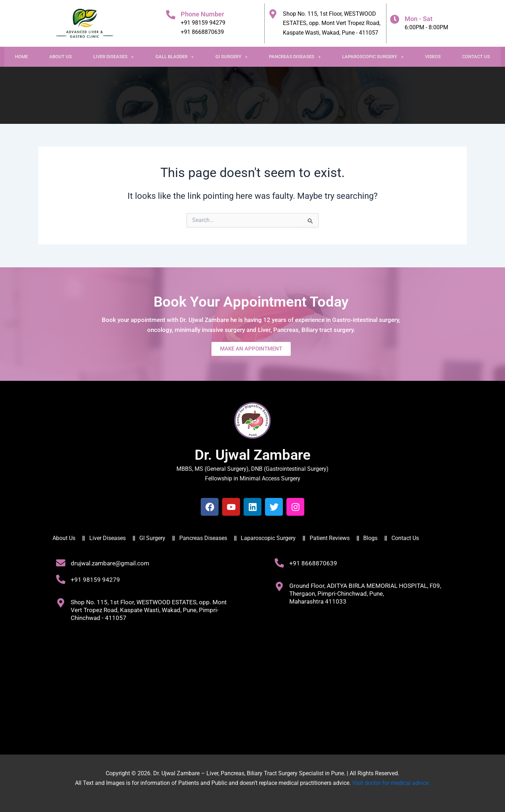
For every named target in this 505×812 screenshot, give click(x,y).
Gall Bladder (175, 57)
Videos (433, 57)
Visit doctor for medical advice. (391, 783)
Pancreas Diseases (295, 57)
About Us (61, 57)
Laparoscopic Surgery (373, 57)
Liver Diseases (114, 57)
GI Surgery (232, 57)
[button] (114, 57)
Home (21, 57)
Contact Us (476, 57)
